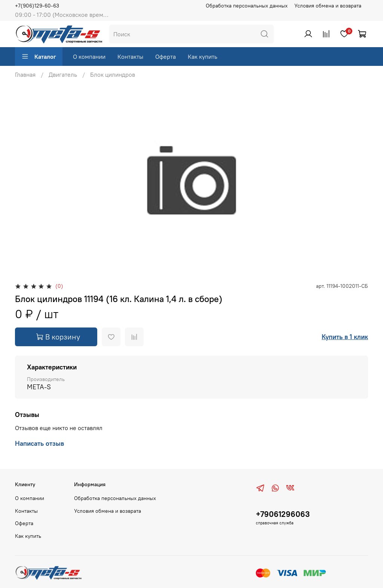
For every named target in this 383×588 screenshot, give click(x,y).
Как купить (203, 57)
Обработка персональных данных (247, 6)
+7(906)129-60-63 (37, 6)
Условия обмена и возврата (328, 6)
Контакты (130, 57)
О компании (89, 57)
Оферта (166, 57)
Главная (25, 74)
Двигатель (63, 74)
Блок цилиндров (113, 74)
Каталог (39, 57)
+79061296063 (283, 514)
